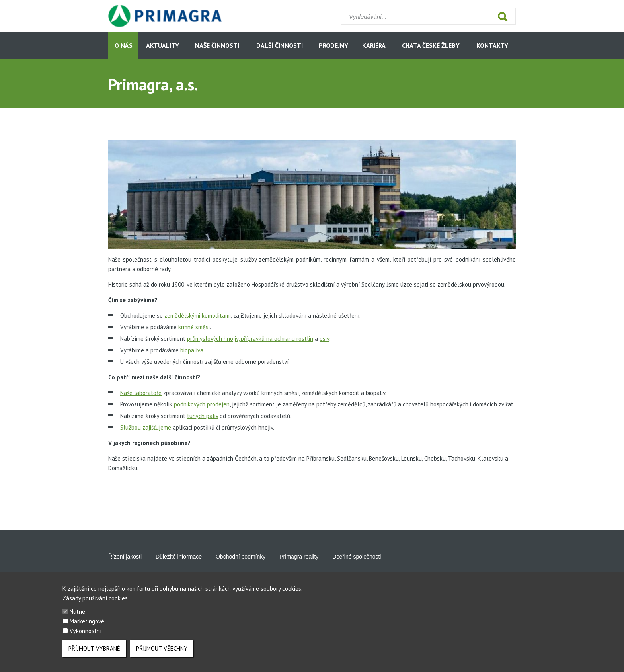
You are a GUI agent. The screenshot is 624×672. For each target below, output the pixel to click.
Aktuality (163, 45)
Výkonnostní (86, 637)
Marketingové (87, 627)
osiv (324, 339)
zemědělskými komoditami (198, 315)
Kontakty (492, 45)
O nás (124, 45)
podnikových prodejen (202, 404)
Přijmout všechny (162, 654)
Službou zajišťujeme (146, 427)
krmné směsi (194, 327)
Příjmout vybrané (94, 654)
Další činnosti (280, 45)
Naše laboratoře (141, 393)
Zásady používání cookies (95, 604)
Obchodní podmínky (241, 557)
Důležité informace (179, 557)
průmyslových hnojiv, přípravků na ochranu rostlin (250, 339)
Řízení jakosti (125, 557)
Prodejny (333, 45)
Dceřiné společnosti (357, 557)
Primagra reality (299, 557)
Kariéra (374, 45)
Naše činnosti (217, 45)
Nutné (77, 618)
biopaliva (192, 350)
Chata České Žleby (431, 45)
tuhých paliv (203, 416)
